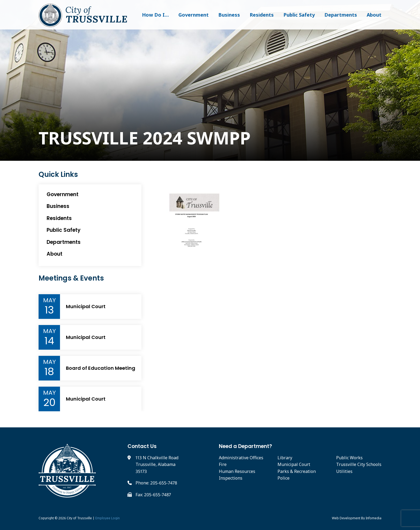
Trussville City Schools (359, 464)
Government (194, 15)
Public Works (349, 458)
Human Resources (237, 471)
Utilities (344, 471)
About (374, 15)
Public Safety (299, 15)
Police (284, 478)
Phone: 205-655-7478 (156, 483)
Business (229, 15)
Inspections (231, 478)
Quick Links (58, 175)
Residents (262, 15)
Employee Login (108, 518)
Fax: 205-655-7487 (153, 495)
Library (285, 458)
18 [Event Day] (49, 372)
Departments (341, 15)
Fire (223, 464)
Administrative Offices (241, 458)
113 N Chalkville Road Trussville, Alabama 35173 (157, 464)
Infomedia (374, 518)
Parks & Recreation (297, 471)
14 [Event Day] (49, 341)
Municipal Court (86, 307)
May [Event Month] (49, 300)
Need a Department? (245, 446)
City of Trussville (79, 518)
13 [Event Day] (49, 310)
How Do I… (155, 15)
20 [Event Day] (49, 402)
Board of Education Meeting (101, 368)
